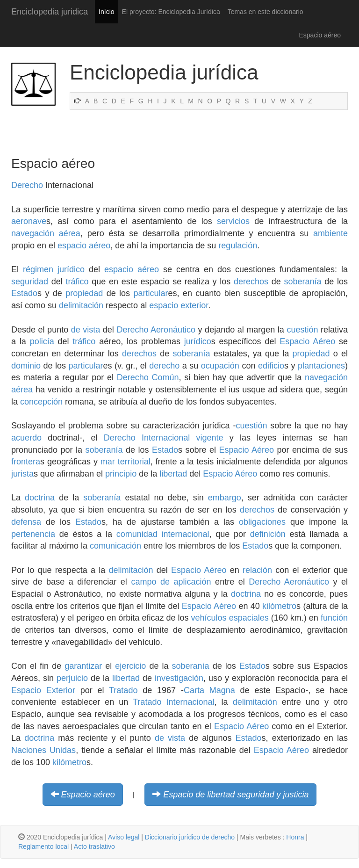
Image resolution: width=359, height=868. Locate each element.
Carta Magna (209, 690)
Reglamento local (43, 846)
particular (151, 293)
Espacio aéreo (88, 795)
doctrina (40, 498)
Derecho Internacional (147, 438)
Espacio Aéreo (307, 341)
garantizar (83, 666)
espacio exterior (179, 305)
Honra (295, 837)
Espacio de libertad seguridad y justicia (236, 795)
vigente (209, 438)
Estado (24, 293)
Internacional (190, 702)
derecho (164, 366)
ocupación (220, 366)
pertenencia (33, 534)
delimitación (81, 305)
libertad (173, 474)
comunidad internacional (163, 534)
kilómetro (279, 606)
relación (257, 570)
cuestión (302, 330)
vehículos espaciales (230, 618)
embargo (225, 498)
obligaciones (262, 522)
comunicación (115, 546)
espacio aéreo (84, 246)
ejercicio (130, 666)
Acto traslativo (94, 846)
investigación (179, 678)
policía (42, 341)
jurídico (71, 269)
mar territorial (126, 462)
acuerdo (26, 438)
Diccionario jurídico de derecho (190, 837)
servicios (233, 221)
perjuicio (72, 678)
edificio (271, 366)
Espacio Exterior (43, 690)
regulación (238, 246)
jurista (22, 474)
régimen (38, 269)
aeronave (29, 221)
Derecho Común (148, 377)
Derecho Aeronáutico (156, 330)
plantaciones (321, 366)
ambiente (330, 233)
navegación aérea (46, 233)
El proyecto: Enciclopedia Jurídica (171, 12)
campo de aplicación (171, 582)
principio (121, 474)
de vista (86, 330)
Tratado (123, 690)
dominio (26, 366)
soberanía (303, 282)
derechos (251, 282)
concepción (41, 402)
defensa (26, 522)
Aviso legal (124, 837)
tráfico (77, 282)
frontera (26, 462)
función (334, 618)
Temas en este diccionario (266, 12)
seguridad (30, 282)
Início (106, 12)
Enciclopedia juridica (50, 12)
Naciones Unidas (43, 750)
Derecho (27, 185)
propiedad (84, 293)
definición (268, 534)
